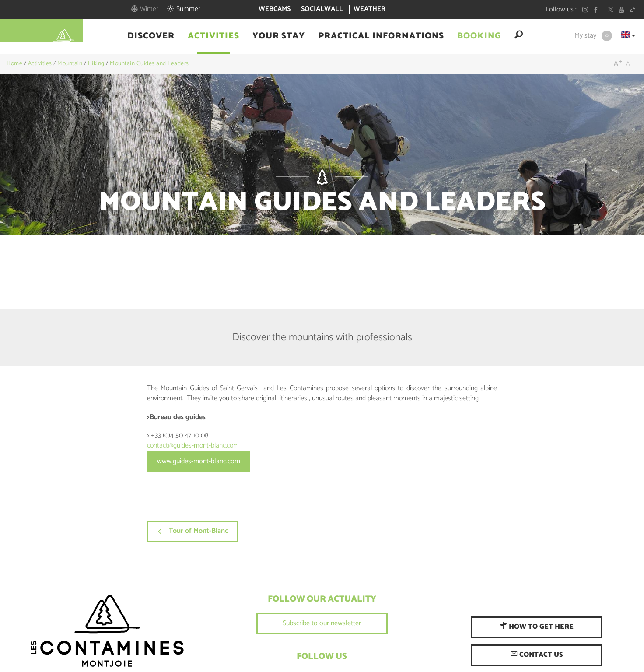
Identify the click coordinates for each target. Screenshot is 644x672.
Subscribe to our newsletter (322, 623)
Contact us (537, 655)
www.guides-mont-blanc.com (199, 461)
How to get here (537, 627)
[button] (151, 36)
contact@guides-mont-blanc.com (193, 446)
